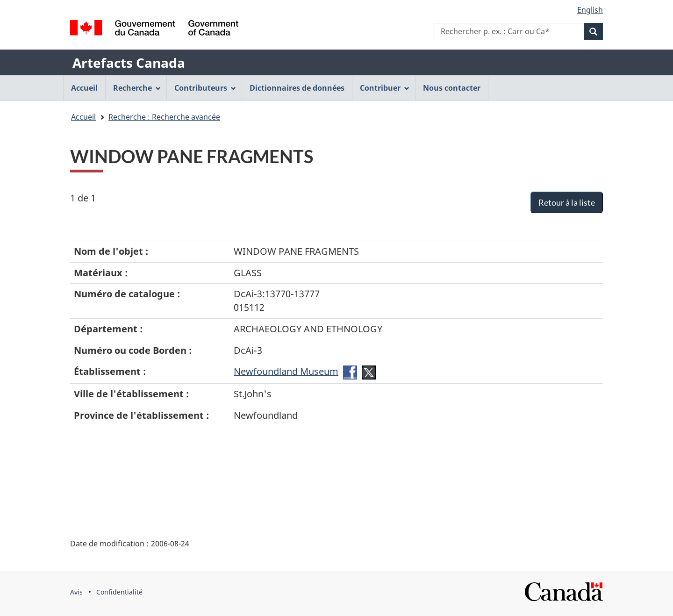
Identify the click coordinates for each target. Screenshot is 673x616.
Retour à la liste (567, 202)
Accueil (83, 117)
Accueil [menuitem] (84, 88)
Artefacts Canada (129, 63)
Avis (76, 592)
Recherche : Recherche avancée (164, 117)
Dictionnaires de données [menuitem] (297, 88)
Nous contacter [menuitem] (452, 88)
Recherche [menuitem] (137, 88)
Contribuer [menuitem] (385, 88)
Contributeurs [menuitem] (205, 88)
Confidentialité (119, 592)
